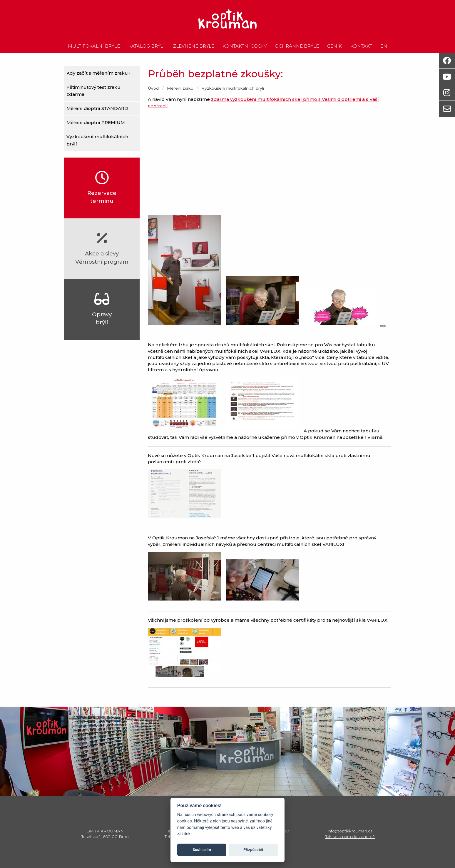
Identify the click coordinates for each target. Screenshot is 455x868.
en (384, 46)
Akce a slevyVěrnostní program (102, 248)
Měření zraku (180, 88)
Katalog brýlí (146, 46)
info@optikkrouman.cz (350, 831)
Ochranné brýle (297, 46)
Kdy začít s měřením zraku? (98, 73)
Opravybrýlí (102, 309)
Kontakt (361, 46)
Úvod (153, 88)
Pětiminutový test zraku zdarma (93, 91)
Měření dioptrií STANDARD (97, 108)
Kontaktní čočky (245, 46)
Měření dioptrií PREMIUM (96, 122)
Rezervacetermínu (102, 188)
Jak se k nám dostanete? (350, 837)
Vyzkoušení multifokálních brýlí (97, 140)
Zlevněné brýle (194, 46)
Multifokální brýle (94, 46)
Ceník (334, 46)
